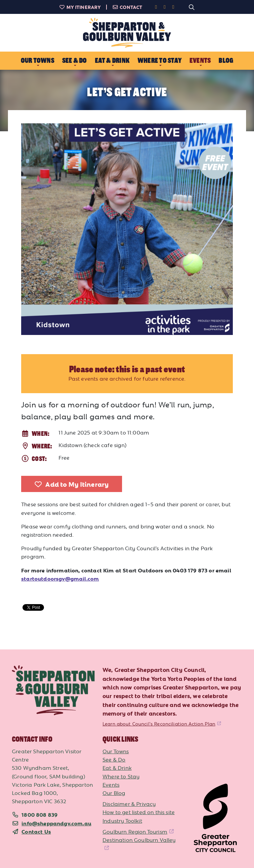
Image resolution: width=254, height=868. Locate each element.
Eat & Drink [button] (112, 61)
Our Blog (114, 793)
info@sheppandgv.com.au (56, 823)
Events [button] (200, 61)
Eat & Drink (117, 767)
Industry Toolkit (122, 820)
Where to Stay (121, 776)
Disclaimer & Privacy (129, 804)
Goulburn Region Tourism (135, 831)
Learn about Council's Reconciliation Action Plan (159, 723)
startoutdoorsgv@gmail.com (60, 578)
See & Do (114, 759)
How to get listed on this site (139, 812)
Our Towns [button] (38, 61)
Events (111, 784)
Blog (226, 61)
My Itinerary (80, 7)
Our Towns (116, 751)
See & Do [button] (75, 61)
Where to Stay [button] (160, 61)
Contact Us (36, 831)
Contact (127, 7)
